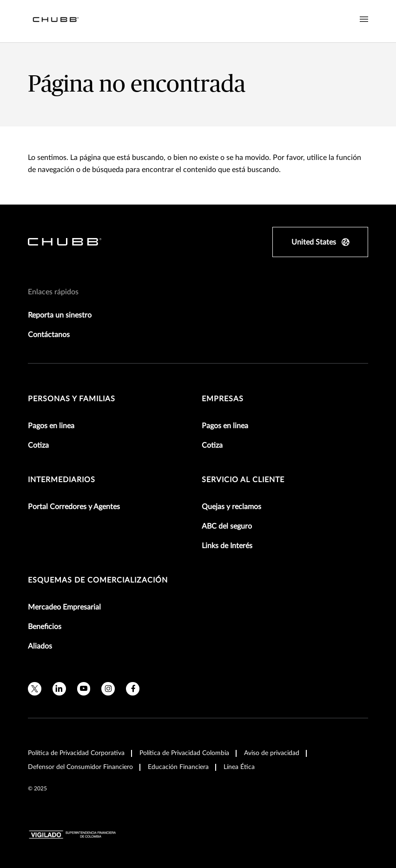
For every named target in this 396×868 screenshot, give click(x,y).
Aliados (40, 646)
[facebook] (133, 689)
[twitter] (35, 689)
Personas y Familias (72, 399)
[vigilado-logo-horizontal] (73, 835)
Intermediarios (62, 480)
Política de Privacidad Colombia (184, 753)
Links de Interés (227, 546)
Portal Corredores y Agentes (74, 507)
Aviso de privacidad (272, 753)
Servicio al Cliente (243, 480)
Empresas (223, 399)
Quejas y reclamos (231, 507)
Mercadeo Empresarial (64, 607)
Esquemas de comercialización (98, 580)
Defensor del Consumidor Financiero (80, 767)
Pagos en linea (51, 426)
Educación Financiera (178, 767)
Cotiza (38, 445)
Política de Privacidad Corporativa (76, 753)
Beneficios (45, 627)
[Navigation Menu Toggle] (364, 20)
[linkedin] (59, 689)
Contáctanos (49, 335)
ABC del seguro (227, 526)
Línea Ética (239, 767)
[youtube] (84, 689)
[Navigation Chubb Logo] (56, 21)
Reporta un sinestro (60, 315)
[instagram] (108, 689)
